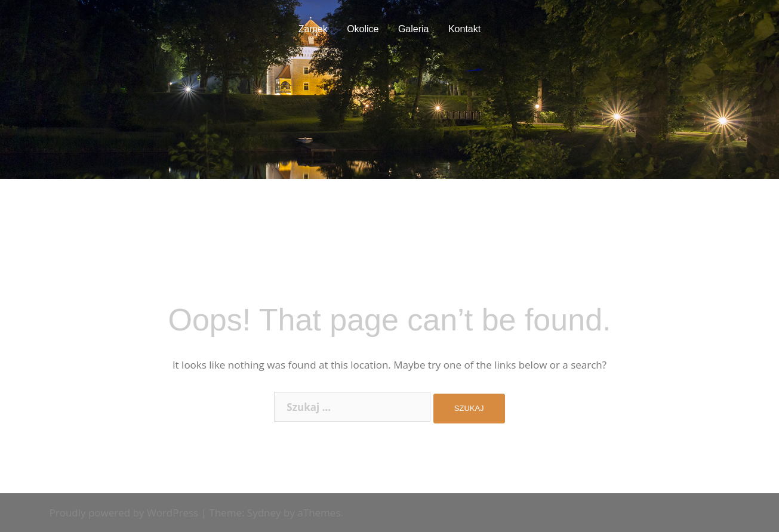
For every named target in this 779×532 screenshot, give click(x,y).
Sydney (264, 513)
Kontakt (464, 29)
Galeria (414, 29)
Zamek (313, 29)
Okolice (363, 29)
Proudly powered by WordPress (124, 513)
